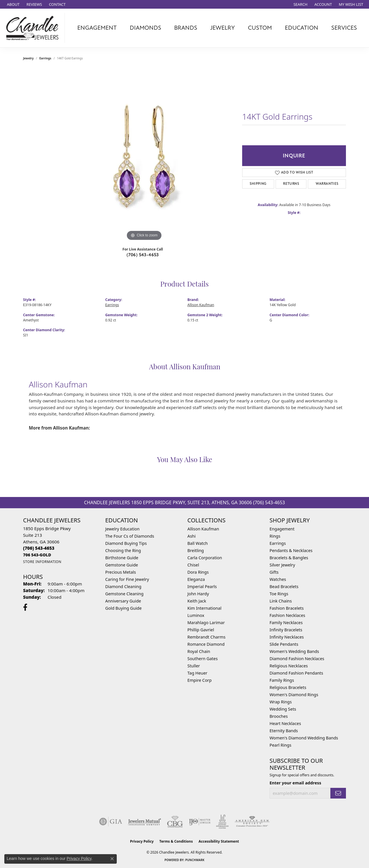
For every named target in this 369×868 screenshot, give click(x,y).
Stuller (194, 666)
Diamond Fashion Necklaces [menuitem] (297, 659)
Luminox (196, 615)
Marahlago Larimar (206, 623)
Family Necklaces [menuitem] (286, 623)
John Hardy (198, 594)
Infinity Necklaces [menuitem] (287, 637)
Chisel (193, 565)
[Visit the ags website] (252, 822)
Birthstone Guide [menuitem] (122, 558)
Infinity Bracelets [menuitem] (286, 630)
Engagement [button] (97, 28)
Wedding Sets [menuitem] (283, 709)
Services (344, 28)
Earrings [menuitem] (278, 543)
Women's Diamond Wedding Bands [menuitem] (304, 738)
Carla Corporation (205, 558)
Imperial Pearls (202, 586)
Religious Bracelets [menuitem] (288, 687)
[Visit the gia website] (111, 822)
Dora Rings (198, 572)
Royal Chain (199, 651)
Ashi (192, 536)
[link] (13, 4)
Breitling (196, 550)
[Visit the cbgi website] (175, 822)
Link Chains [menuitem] (281, 601)
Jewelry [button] (223, 28)
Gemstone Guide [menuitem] (122, 565)
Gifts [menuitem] (274, 572)
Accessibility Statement (219, 841)
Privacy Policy (142, 841)
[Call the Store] (39, 548)
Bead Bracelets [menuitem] (284, 586)
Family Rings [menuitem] (282, 680)
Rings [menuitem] (275, 536)
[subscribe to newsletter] (338, 793)
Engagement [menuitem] (282, 529)
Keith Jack (197, 601)
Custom (260, 28)
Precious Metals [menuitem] (121, 572)
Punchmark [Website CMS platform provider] (195, 860)
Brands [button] (186, 28)
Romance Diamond (206, 644)
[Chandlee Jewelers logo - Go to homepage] (34, 28)
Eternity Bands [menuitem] (284, 731)
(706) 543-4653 (143, 255)
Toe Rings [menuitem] (279, 594)
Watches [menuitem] (278, 579)
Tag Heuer (197, 673)
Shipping (258, 184)
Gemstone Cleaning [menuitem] (124, 594)
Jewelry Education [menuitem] (122, 529)
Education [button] (302, 28)
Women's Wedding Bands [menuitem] (294, 651)
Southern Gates (203, 659)
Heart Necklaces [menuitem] (285, 723)
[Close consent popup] (112, 859)
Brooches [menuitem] (279, 716)
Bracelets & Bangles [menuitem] (289, 558)
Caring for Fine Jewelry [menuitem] (127, 579)
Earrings (45, 58)
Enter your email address (295, 783)
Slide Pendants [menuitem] (284, 644)
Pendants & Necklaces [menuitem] (291, 550)
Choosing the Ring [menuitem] (123, 550)
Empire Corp (199, 680)
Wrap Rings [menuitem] (281, 702)
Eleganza (196, 579)
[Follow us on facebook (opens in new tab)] (25, 607)
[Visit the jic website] (222, 822)
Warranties (327, 184)
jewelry (28, 58)
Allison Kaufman (201, 305)
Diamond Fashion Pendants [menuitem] (296, 673)
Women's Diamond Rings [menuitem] (294, 695)
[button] (300, 4)
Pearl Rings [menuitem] (280, 745)
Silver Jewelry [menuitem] (282, 565)
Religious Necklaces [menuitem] (289, 666)
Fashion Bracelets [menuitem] (287, 608)
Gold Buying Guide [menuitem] (123, 608)
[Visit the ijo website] (200, 822)
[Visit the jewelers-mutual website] (145, 822)
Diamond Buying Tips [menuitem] (126, 543)
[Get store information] (42, 562)
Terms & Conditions (176, 841)
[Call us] (37, 555)
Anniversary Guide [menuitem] (123, 601)
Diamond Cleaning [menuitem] (123, 586)
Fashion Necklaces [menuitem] (287, 615)
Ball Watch (198, 543)
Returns (291, 184)
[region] (144, 156)
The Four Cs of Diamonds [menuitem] (130, 536)
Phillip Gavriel (201, 630)
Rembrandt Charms (206, 637)
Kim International (204, 608)
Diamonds (145, 28)
